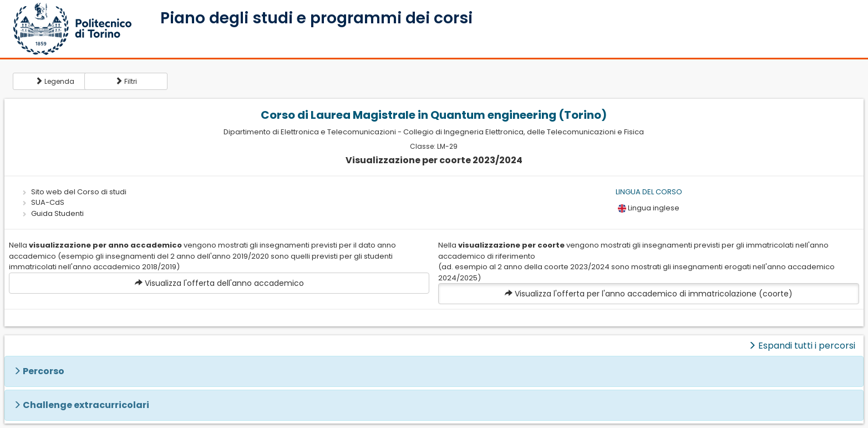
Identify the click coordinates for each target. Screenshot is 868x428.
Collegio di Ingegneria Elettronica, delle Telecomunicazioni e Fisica (524, 132)
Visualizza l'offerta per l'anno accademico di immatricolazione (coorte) (649, 294)
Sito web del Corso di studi (79, 192)
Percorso (44, 371)
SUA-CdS (48, 202)
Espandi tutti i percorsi (802, 346)
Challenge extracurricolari (86, 405)
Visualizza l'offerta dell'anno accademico (219, 283)
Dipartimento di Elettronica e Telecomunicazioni (310, 132)
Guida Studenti (57, 213)
